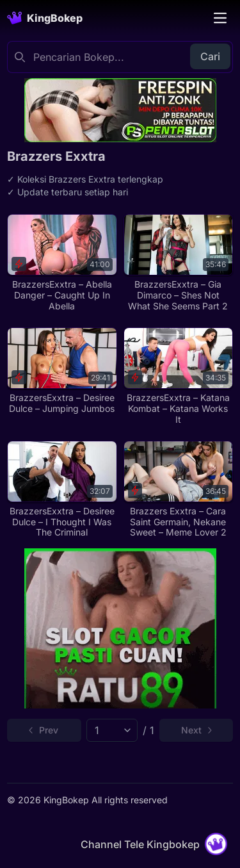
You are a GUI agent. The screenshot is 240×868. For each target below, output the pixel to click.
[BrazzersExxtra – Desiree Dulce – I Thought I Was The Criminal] (62, 490)
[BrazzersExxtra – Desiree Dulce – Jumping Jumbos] (62, 371)
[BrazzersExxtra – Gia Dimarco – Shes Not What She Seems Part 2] (178, 263)
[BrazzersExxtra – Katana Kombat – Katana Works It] (178, 376)
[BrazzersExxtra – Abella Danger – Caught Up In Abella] (62, 263)
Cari (210, 56)
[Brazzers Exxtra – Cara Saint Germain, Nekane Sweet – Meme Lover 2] (178, 490)
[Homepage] (45, 18)
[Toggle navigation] (220, 18)
